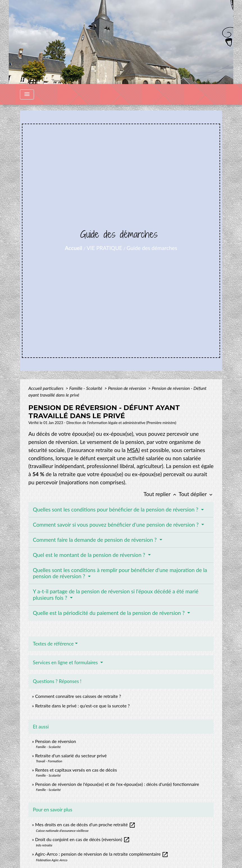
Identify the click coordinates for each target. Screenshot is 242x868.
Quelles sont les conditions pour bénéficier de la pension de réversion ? (116, 509)
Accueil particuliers (46, 388)
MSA (133, 450)
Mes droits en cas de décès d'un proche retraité (85, 824)
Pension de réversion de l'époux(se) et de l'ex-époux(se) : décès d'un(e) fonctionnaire (117, 784)
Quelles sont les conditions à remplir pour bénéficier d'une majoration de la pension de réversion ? (120, 573)
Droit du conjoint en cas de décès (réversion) (83, 839)
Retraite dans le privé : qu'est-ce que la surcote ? (82, 706)
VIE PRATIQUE (105, 248)
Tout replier (161, 494)
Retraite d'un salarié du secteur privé (71, 755)
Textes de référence (53, 644)
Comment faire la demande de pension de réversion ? (95, 540)
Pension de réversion (128, 388)
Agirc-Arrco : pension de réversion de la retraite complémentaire (102, 854)
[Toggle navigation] (27, 94)
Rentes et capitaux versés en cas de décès (76, 770)
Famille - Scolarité (86, 388)
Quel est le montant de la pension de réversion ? (90, 555)
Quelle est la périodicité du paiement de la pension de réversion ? (109, 613)
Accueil (74, 248)
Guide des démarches (152, 248)
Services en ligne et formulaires (66, 662)
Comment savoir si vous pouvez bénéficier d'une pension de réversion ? (116, 525)
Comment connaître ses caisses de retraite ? (78, 696)
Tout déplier (196, 494)
